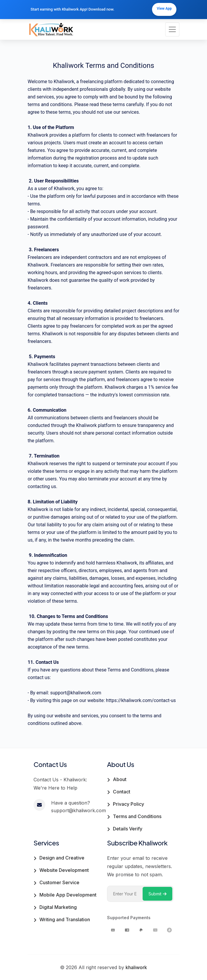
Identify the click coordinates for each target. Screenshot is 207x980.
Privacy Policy (128, 804)
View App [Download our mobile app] (164, 9)
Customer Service (59, 882)
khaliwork (136, 967)
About (120, 779)
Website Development (64, 870)
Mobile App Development (68, 895)
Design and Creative (62, 858)
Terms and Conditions (137, 816)
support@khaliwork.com (76, 693)
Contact (122, 792)
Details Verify (128, 829)
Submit (157, 894)
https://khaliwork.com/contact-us (141, 700)
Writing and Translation (65, 919)
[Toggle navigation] (172, 29)
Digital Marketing (58, 907)
